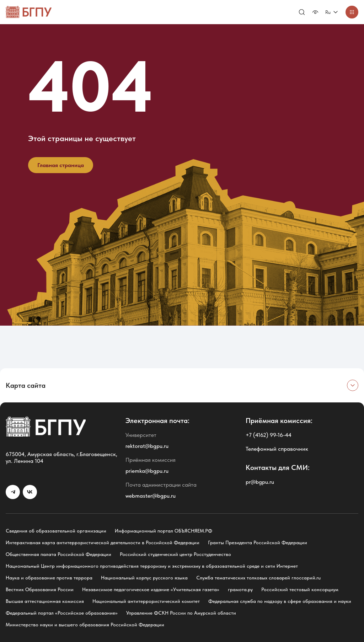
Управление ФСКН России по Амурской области (181, 613)
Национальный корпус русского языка (144, 578)
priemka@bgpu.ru (147, 471)
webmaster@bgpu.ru (151, 496)
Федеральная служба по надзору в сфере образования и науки (280, 601)
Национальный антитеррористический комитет (146, 601)
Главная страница (61, 165)
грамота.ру (240, 589)
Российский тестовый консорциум (300, 589)
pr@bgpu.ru (260, 482)
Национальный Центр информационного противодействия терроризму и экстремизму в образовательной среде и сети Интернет (152, 566)
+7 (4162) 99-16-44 (269, 435)
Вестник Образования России (40, 589)
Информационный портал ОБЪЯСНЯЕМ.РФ (164, 531)
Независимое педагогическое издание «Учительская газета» (151, 589)
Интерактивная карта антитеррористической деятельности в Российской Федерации (103, 542)
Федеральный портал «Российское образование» (62, 613)
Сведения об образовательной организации (56, 531)
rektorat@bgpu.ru (147, 446)
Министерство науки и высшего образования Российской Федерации (85, 625)
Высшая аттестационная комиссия (45, 601)
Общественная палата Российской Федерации (58, 554)
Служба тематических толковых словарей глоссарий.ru (258, 578)
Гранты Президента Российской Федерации (258, 542)
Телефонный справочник (277, 449)
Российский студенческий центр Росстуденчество (175, 554)
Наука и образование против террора (49, 578)
